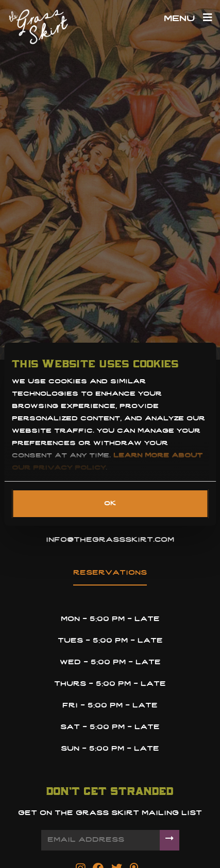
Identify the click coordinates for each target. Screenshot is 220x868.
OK (110, 504)
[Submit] (170, 840)
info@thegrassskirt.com (110, 540)
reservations (110, 573)
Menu (188, 19)
